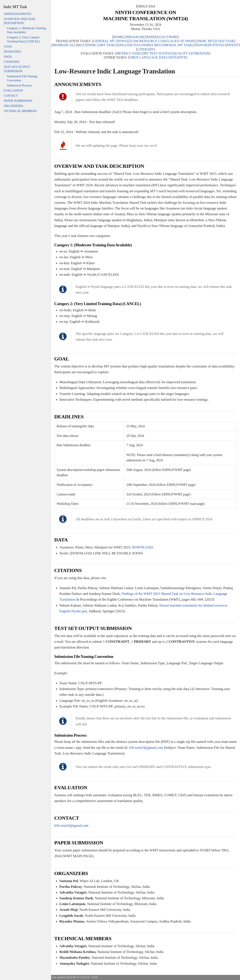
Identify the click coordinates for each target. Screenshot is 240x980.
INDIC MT (205, 41)
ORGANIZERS (14, 106)
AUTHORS (170, 37)
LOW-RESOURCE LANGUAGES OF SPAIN (163, 41)
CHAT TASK (225, 41)
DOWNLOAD (142, 547)
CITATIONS (12, 62)
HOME (118, 37)
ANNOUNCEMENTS (18, 14)
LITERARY (146, 49)
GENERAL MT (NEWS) (110, 41)
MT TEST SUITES (157, 53)
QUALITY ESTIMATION (191, 53)
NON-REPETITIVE (209, 45)
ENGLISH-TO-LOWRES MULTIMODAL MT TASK (155, 45)
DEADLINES (12, 52)
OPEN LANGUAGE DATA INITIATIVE (158, 57)
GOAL (8, 46)
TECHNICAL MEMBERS (20, 111)
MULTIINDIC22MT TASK (96, 45)
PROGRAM (135, 37)
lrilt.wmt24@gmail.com (146, 748)
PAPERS (152, 37)
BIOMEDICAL (63, 45)
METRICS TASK (128, 53)
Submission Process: (19, 85)
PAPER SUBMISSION (18, 101)
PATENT (232, 45)
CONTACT (11, 96)
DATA (8, 57)
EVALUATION (13, 90)
